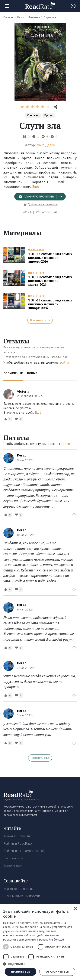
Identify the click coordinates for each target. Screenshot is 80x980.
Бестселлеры (13, 858)
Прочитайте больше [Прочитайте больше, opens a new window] (51, 940)
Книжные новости (17, 836)
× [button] (75, 909)
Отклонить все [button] (57, 972)
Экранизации (13, 865)
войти (64, 362)
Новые (32, 373)
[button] (40, 964)
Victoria (23, 391)
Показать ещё (40, 758)
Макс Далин (46, 145)
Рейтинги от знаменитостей (24, 851)
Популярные (13, 373)
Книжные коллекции (18, 889)
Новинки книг (36, 249)
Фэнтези (33, 115)
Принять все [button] (20, 972)
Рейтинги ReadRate (18, 843)
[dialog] (40, 942)
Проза (48, 115)
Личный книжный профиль (23, 896)
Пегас (22, 455)
